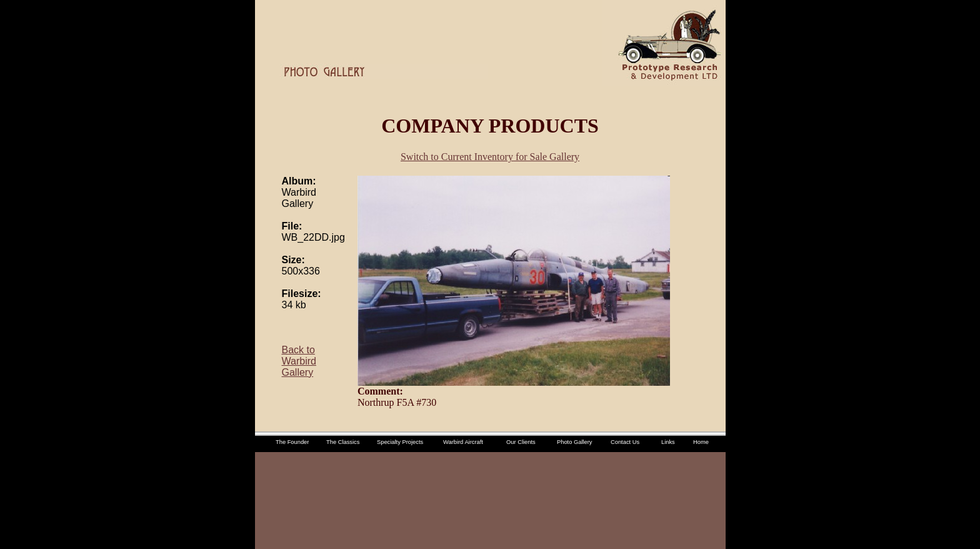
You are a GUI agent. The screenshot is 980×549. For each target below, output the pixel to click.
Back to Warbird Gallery (299, 361)
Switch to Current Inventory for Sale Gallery (490, 157)
